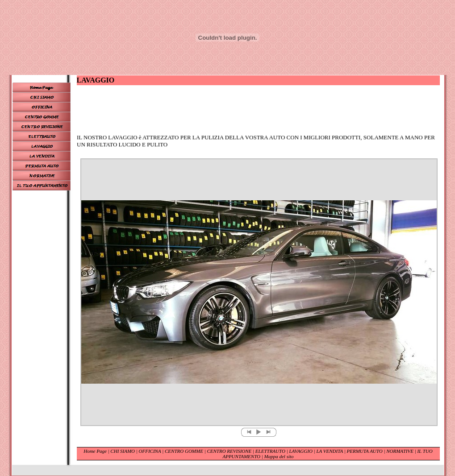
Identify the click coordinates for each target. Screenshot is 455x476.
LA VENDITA (330, 451)
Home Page (95, 451)
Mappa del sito (279, 456)
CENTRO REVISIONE (230, 451)
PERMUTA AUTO (365, 451)
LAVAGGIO (301, 451)
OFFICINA (151, 451)
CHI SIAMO (123, 451)
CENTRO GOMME (184, 451)
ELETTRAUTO (270, 451)
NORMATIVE (400, 451)
